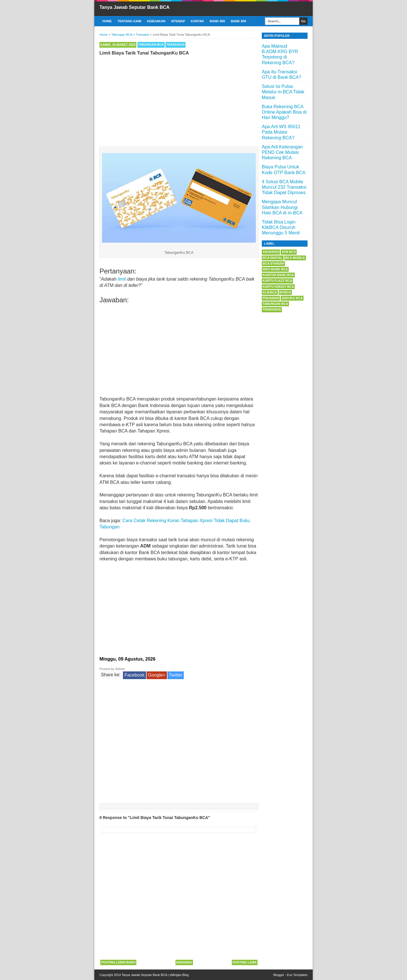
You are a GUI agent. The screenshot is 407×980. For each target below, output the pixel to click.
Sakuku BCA (292, 298)
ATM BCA (289, 252)
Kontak (197, 21)
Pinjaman (271, 298)
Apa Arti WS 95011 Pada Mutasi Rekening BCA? (281, 132)
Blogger (279, 975)
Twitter (176, 675)
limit (122, 279)
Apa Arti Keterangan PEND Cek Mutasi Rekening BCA (282, 152)
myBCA (285, 292)
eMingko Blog (179, 975)
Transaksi (175, 45)
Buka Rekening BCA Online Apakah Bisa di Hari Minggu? (284, 112)
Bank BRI (218, 21)
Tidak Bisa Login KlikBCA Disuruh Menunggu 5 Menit (281, 227)
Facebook (134, 675)
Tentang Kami (129, 21)
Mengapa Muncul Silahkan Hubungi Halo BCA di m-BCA (282, 207)
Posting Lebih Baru (118, 962)
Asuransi (271, 252)
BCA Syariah (273, 263)
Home (107, 21)
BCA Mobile (295, 258)
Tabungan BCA (151, 45)
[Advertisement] (179, 100)
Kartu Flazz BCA (277, 281)
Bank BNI (239, 21)
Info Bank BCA (275, 269)
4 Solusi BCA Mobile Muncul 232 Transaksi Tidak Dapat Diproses (284, 187)
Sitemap (178, 21)
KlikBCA (270, 292)
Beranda (184, 962)
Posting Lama (245, 962)
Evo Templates (297, 975)
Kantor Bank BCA (278, 275)
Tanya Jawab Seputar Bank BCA (134, 7)
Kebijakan (156, 21)
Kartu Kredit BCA (278, 287)
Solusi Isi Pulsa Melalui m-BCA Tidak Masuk (283, 92)
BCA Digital (273, 258)
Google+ (157, 675)
